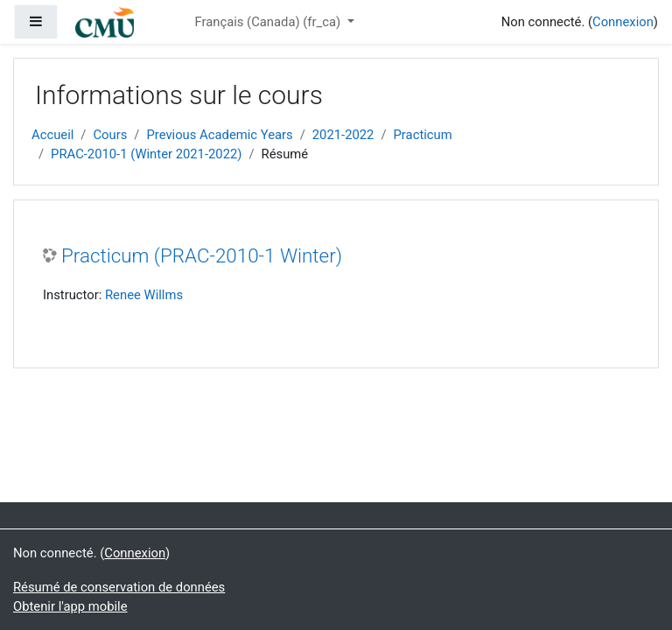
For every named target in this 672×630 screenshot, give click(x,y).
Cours (110, 135)
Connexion (623, 22)
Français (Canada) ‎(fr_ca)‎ (269, 22)
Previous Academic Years (219, 135)
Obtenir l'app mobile (70, 606)
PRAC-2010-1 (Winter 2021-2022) (146, 154)
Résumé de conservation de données (119, 587)
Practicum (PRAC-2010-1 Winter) (202, 255)
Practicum (423, 135)
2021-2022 (343, 135)
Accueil (52, 135)
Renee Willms (144, 295)
